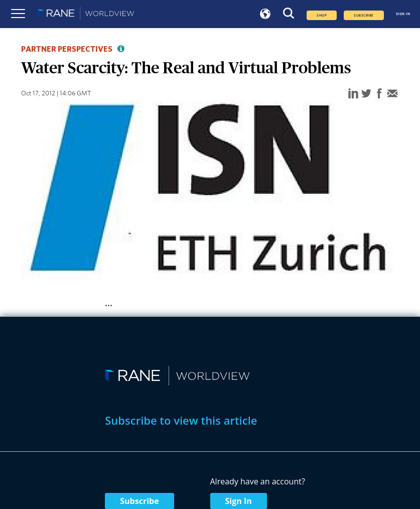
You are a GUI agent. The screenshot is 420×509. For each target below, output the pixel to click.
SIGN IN (403, 14)
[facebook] (379, 94)
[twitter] (366, 94)
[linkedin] (353, 94)
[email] (392, 94)
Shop (322, 15)
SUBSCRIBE (364, 15)
